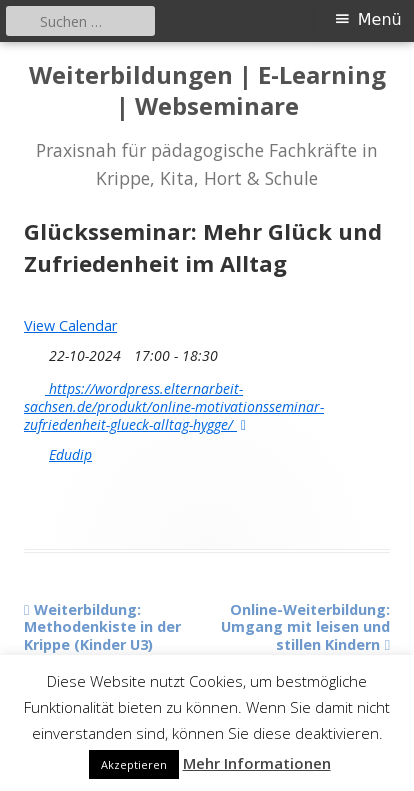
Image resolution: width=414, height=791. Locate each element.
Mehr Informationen (257, 763)
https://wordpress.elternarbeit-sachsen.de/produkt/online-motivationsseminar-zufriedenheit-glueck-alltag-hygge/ (174, 405)
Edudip (70, 455)
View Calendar (70, 325)
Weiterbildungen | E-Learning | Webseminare (207, 91)
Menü (380, 19)
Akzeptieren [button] (134, 764)
